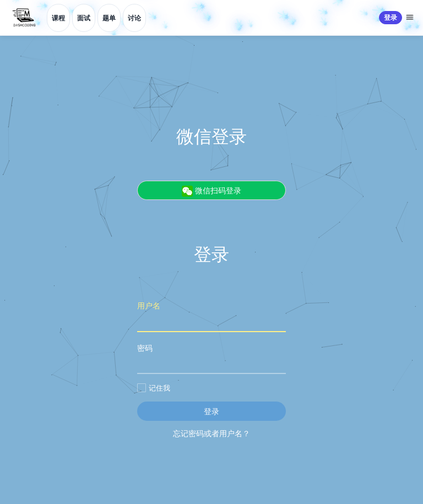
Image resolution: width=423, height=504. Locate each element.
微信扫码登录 (211, 191)
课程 (58, 18)
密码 (211, 358)
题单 (109, 18)
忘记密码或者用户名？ (211, 433)
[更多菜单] (411, 18)
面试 (84, 18)
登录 (391, 17)
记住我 (154, 388)
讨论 (134, 18)
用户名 (211, 316)
